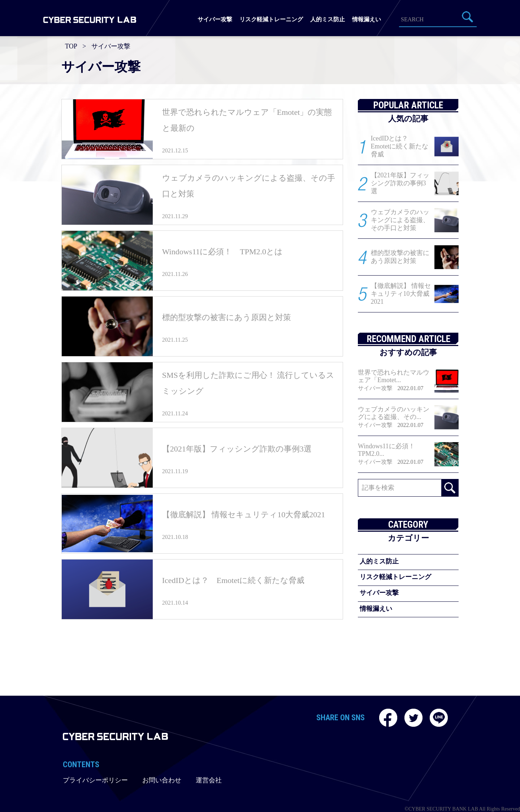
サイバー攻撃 (215, 19)
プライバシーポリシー (95, 780)
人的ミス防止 (328, 19)
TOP (71, 46)
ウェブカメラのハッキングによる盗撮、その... (394, 413)
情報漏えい (367, 19)
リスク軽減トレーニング (271, 19)
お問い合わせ (162, 780)
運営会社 (209, 780)
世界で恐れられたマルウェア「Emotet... (394, 376)
